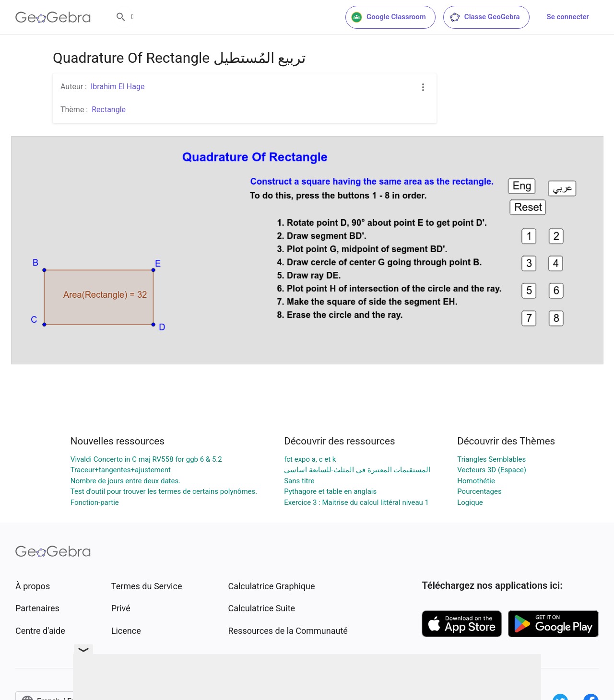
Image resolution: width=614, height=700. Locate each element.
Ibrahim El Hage (118, 87)
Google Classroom (389, 17)
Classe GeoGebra (484, 17)
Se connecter (568, 17)
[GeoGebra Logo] (53, 17)
